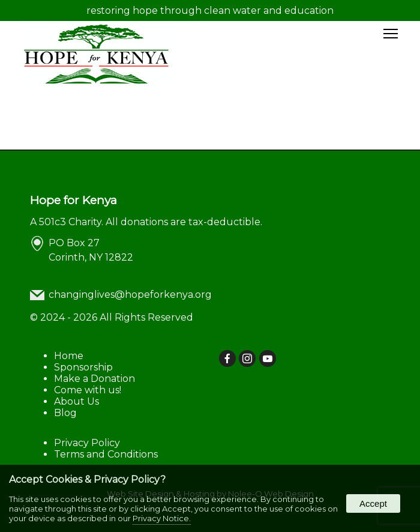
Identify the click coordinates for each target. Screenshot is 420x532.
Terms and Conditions (106, 454)
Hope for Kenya (73, 200)
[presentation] (228, 359)
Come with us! (88, 390)
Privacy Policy (87, 443)
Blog (65, 413)
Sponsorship (83, 367)
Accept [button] (373, 503)
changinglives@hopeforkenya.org (130, 295)
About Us (76, 401)
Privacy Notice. (162, 518)
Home (69, 356)
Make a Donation (94, 379)
